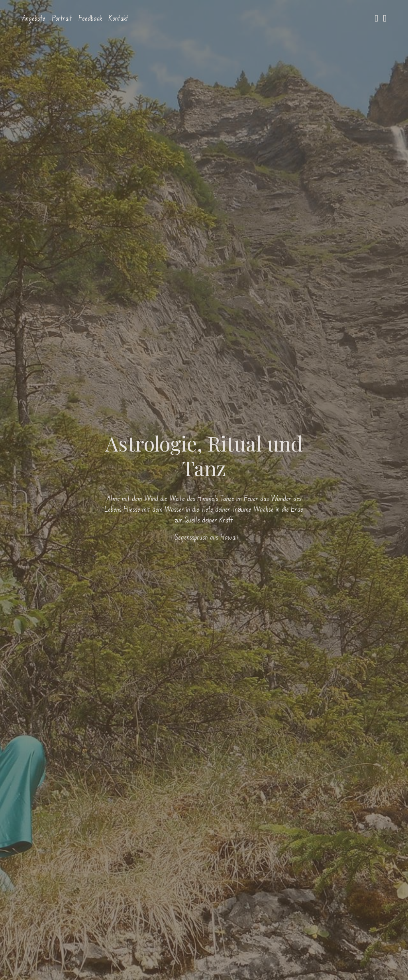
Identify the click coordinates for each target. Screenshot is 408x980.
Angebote (34, 18)
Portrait (62, 18)
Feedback (90, 18)
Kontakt (118, 18)
